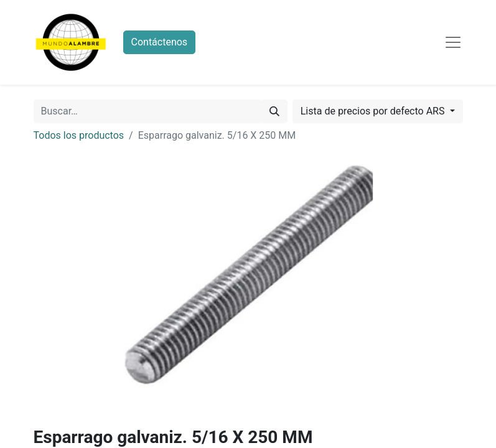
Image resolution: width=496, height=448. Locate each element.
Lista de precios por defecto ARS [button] (374, 111)
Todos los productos (79, 135)
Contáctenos (160, 42)
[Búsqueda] (274, 111)
